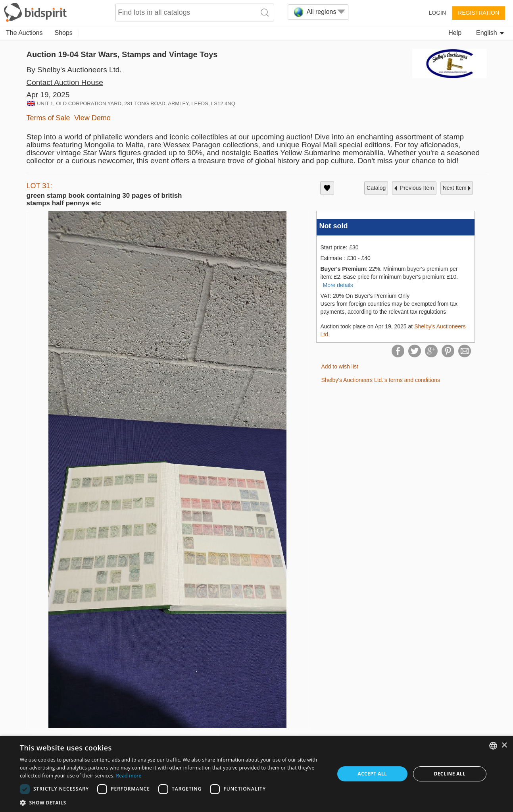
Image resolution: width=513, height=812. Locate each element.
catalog (376, 188)
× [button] (504, 745)
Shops (64, 33)
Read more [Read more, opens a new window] (129, 776)
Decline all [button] (450, 774)
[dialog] (256, 774)
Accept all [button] (372, 774)
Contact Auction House (65, 82)
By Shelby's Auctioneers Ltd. (74, 70)
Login (437, 13)
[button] (172, 802)
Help (455, 33)
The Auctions (24, 33)
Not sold (334, 226)
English (490, 33)
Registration (478, 13)
